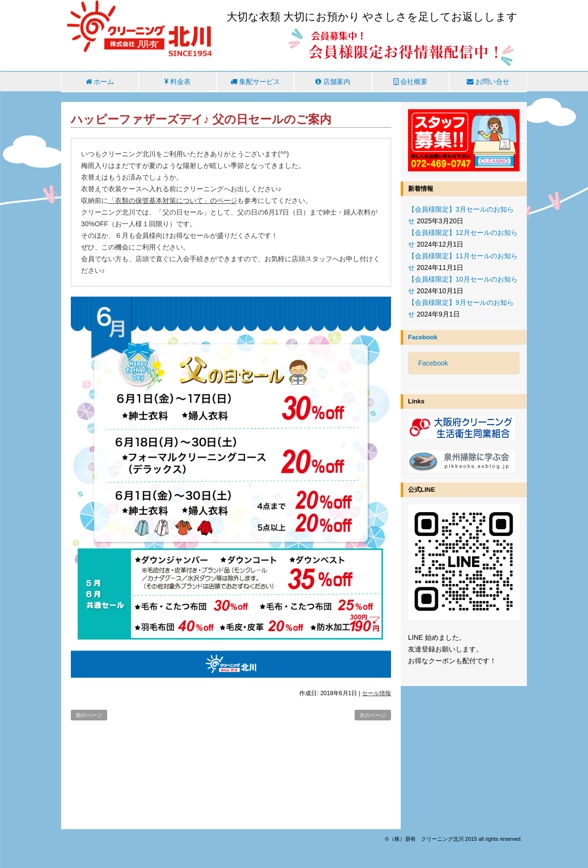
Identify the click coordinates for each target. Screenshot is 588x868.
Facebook (423, 337)
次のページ (373, 715)
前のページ (89, 715)
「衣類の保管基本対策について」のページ (173, 200)
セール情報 (376, 693)
